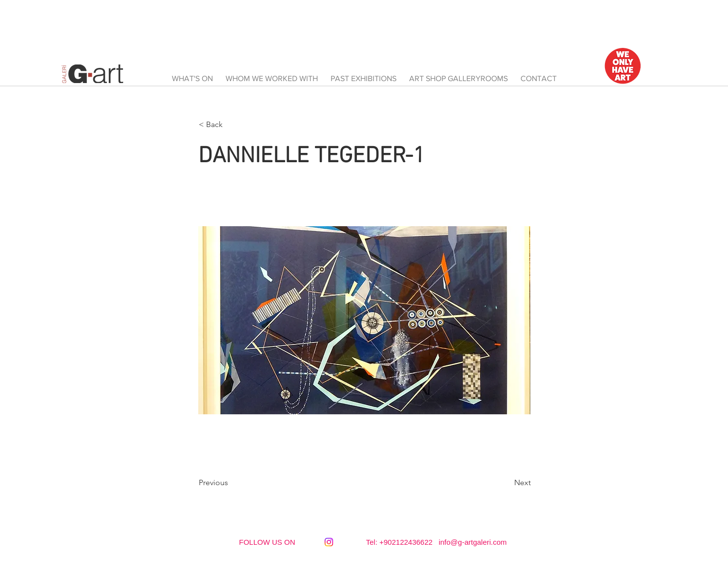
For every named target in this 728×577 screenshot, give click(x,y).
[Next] (506, 483)
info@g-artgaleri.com (472, 542)
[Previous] (231, 483)
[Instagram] (329, 542)
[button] (231, 125)
